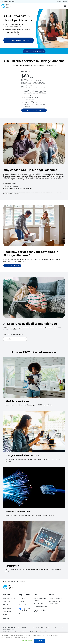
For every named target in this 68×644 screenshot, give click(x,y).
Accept (40, 641)
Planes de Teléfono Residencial (40, 611)
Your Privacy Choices (24, 609)
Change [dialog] (14, 1)
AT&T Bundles (8, 611)
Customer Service (24, 605)
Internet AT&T (38, 603)
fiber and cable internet (32, 515)
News (20, 613)
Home (5, 582)
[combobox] (13, 339)
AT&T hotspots (39, 459)
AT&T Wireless (8, 608)
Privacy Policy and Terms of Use (55, 602)
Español (65, 1)
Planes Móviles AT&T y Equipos (41, 599)
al (17, 582)
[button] (25, 339)
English (59, 1)
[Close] (65, 636)
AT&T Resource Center (45, 405)
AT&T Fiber (7, 602)
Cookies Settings (27, 641)
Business (6, 618)
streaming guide (14, 570)
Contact (21, 602)
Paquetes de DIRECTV (41, 607)
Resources (22, 598)
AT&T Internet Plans (10, 598)
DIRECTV (6, 605)
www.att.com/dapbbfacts (39, 88)
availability (12, 582)
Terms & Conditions (56, 598)
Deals (5, 615)
